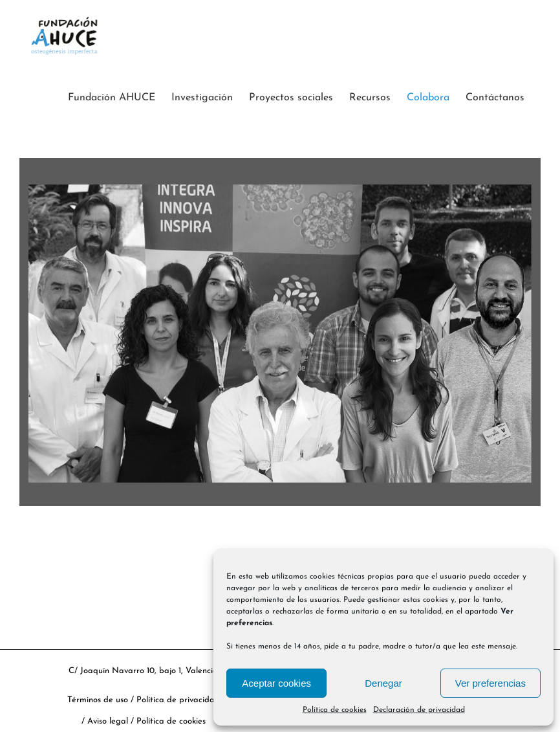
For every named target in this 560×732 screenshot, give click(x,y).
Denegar (383, 683)
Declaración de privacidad (419, 710)
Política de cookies (335, 710)
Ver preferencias (490, 683)
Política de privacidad (178, 700)
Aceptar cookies (276, 683)
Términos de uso (98, 700)
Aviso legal (109, 721)
